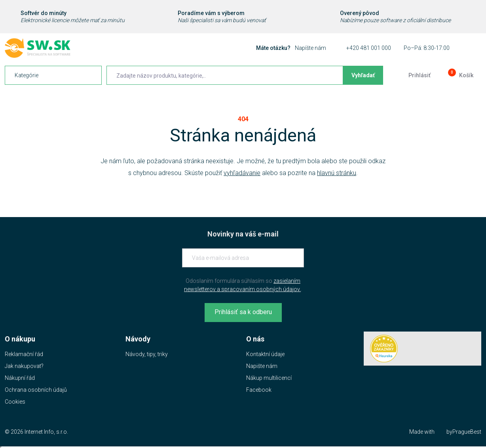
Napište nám (262, 366)
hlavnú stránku (337, 173)
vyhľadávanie (242, 173)
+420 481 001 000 (369, 48)
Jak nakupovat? (24, 366)
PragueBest (467, 432)
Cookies (15, 402)
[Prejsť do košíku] (460, 75)
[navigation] (53, 75)
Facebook (259, 390)
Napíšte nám (310, 48)
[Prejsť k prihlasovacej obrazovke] (413, 75)
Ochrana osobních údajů (36, 390)
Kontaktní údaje (265, 354)
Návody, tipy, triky (147, 354)
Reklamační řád (24, 354)
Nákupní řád (20, 378)
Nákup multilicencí (269, 378)
